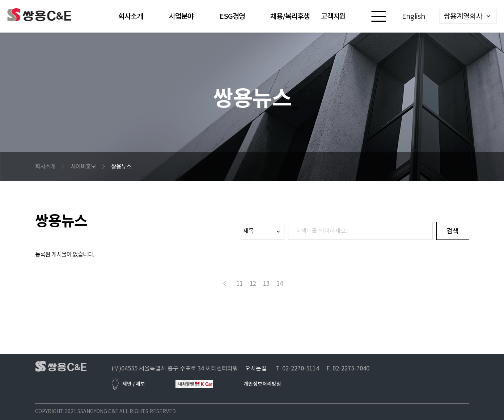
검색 (453, 231)
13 (266, 283)
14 (279, 283)
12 (253, 283)
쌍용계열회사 (463, 16)
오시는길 (256, 368)
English (414, 16)
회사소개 (45, 166)
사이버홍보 (83, 166)
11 (239, 283)
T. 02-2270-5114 (297, 368)
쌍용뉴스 (121, 166)
